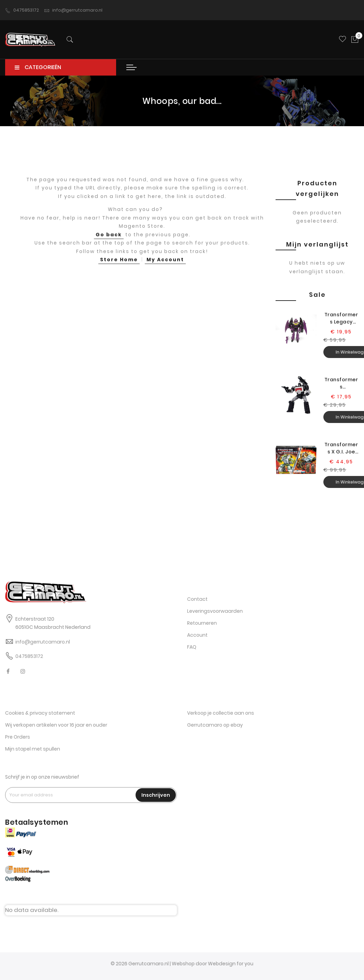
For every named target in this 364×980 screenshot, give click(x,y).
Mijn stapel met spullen (33, 749)
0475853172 (22, 10)
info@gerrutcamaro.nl (73, 10)
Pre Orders (18, 737)
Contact (197, 599)
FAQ (192, 647)
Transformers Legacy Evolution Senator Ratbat (341, 318)
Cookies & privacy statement (40, 713)
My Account (165, 260)
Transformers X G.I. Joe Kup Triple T (341, 448)
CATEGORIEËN (38, 67)
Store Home (119, 260)
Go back (109, 235)
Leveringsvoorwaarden (215, 611)
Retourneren (202, 623)
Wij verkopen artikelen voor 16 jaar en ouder (56, 725)
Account (197, 635)
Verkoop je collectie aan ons (221, 713)
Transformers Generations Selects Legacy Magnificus (341, 383)
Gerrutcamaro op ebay (215, 725)
